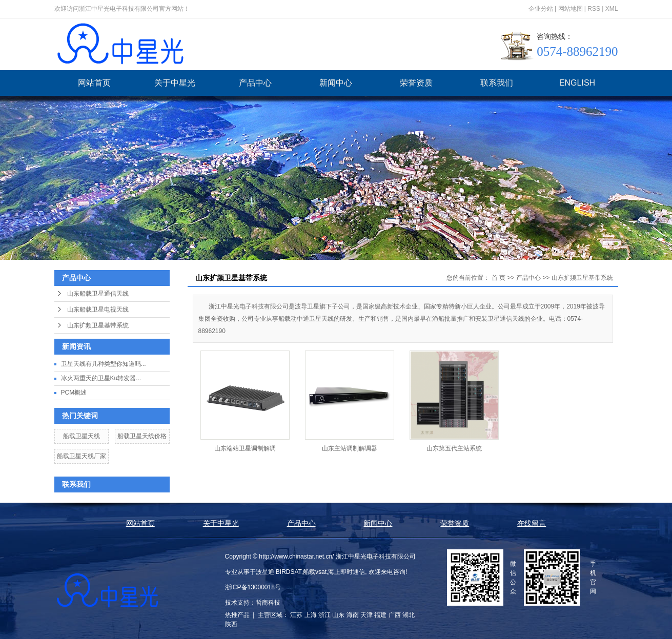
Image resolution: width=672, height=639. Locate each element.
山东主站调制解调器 (350, 448)
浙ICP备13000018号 (253, 587)
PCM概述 (74, 393)
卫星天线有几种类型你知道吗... (104, 364)
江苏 (296, 615)
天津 (366, 615)
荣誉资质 (416, 83)
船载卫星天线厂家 (82, 456)
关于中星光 (175, 83)
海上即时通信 (347, 572)
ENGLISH (577, 83)
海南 (353, 615)
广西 (395, 615)
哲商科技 (268, 603)
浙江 (324, 615)
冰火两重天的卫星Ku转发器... (101, 378)
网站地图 (571, 9)
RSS (594, 9)
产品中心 (255, 83)
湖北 (409, 615)
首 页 (498, 278)
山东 (338, 615)
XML (612, 9)
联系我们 (497, 83)
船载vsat (315, 572)
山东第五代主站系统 (454, 448)
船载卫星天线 (82, 436)
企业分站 (541, 9)
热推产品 (237, 615)
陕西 (231, 624)
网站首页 (94, 83)
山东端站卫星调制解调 (245, 448)
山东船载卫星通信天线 (98, 294)
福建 (380, 615)
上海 (311, 615)
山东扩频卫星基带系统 (98, 325)
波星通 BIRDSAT (279, 572)
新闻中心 (336, 83)
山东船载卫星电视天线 (98, 310)
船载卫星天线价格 (142, 436)
